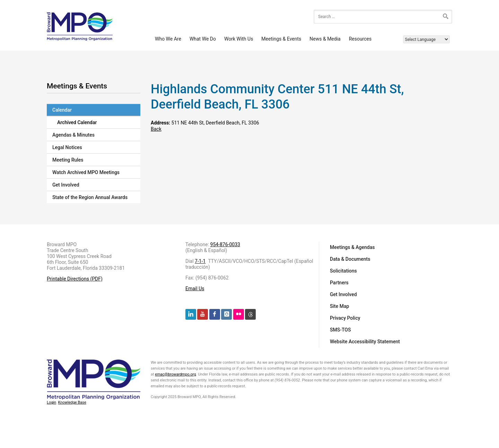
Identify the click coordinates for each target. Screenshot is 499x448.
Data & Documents (350, 259)
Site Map (339, 306)
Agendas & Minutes (73, 135)
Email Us (195, 288)
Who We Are (168, 39)
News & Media (325, 39)
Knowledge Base (72, 402)
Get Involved (66, 185)
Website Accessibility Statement (365, 342)
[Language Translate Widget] (426, 39)
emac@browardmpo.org (175, 374)
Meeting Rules (68, 160)
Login (51, 402)
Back (156, 129)
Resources (360, 39)
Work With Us (239, 39)
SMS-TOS (340, 330)
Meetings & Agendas (352, 247)
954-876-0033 (225, 244)
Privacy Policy (345, 318)
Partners (339, 283)
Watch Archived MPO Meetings (86, 172)
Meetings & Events (281, 39)
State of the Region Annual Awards (90, 197)
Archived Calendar (77, 122)
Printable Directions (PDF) (75, 279)
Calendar (62, 110)
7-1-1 (200, 261)
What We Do (203, 39)
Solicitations (343, 271)
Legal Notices (67, 147)
